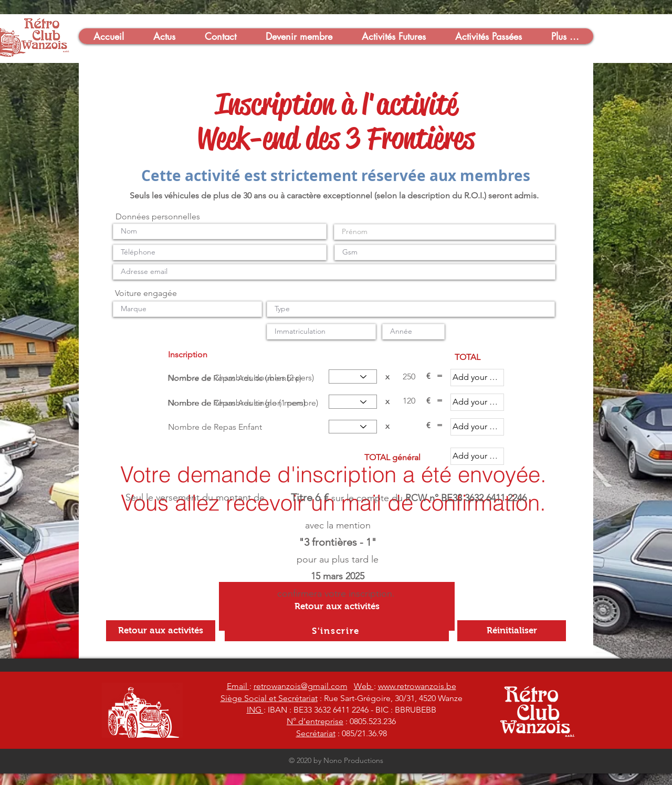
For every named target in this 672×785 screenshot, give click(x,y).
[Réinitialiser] (512, 631)
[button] (108, 36)
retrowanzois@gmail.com (301, 686)
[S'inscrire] (337, 631)
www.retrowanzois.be (417, 686)
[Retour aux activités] (337, 606)
